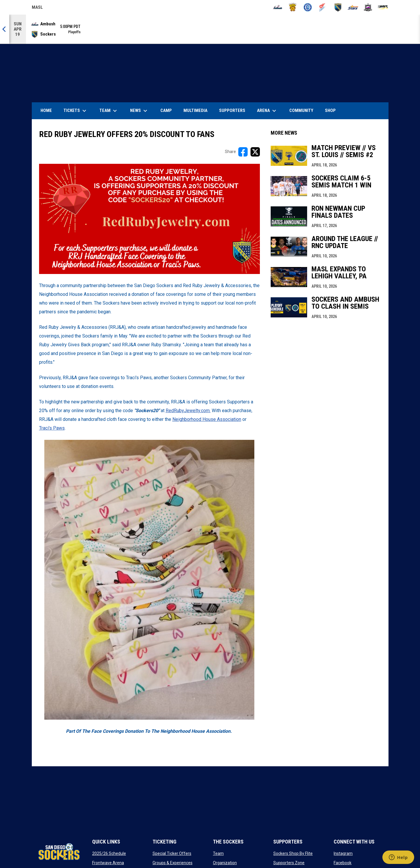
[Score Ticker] (210, 29)
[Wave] (383, 7)
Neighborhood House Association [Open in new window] (207, 419)
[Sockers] (338, 7)
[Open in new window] (149, 219)
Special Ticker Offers (172, 853)
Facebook (343, 863)
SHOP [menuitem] (332, 110)
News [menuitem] (139, 111)
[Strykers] (368, 7)
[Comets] (323, 7)
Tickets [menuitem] (76, 111)
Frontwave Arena (108, 863)
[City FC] (308, 7)
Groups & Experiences (173, 863)
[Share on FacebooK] (243, 152)
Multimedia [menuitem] (195, 110)
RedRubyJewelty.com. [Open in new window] (188, 411)
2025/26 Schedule (109, 853)
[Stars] (353, 7)
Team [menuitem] (109, 111)
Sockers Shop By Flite (293, 853)
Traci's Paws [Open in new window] (52, 428)
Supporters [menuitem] (232, 110)
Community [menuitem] (301, 110)
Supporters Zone (289, 863)
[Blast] (293, 7)
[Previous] (5, 29)
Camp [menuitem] (166, 110)
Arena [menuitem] (269, 111)
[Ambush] (278, 7)
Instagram (343, 853)
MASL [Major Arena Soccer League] (37, 8)
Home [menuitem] (46, 110)
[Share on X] (255, 152)
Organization (225, 863)
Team (218, 853)
